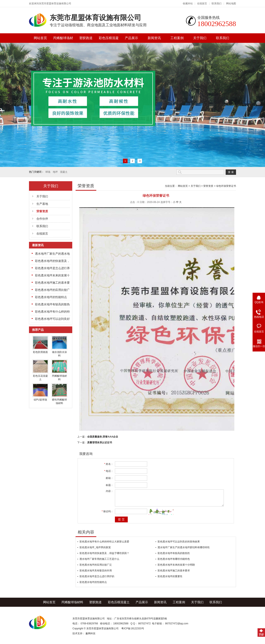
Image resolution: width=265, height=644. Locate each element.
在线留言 (202, 4)
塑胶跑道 (86, 38)
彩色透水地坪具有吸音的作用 (96, 574)
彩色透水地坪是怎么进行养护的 (97, 579)
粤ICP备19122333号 (133, 632)
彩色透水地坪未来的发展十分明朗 (176, 568)
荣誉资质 (42, 211)
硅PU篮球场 (40, 400)
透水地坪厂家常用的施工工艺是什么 (99, 562)
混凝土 (64, 172)
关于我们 (200, 38)
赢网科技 (90, 637)
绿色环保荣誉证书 (226, 186)
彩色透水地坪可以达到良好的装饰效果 (179, 545)
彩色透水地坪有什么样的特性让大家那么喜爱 (104, 545)
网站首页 (40, 38)
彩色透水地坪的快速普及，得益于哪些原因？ (104, 556)
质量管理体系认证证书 (100, 443)
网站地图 (231, 4)
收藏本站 (188, 4)
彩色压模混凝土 (109, 40)
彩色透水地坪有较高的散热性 (174, 556)
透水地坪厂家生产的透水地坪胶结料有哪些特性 (184, 550)
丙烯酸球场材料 (63, 40)
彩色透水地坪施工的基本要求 (174, 574)
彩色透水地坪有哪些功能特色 (174, 562)
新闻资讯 (154, 38)
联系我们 (217, 4)
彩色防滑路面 (40, 352)
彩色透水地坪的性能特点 (51, 297)
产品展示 (131, 38)
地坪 (55, 172)
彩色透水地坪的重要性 (170, 579)
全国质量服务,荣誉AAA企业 (103, 437)
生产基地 (42, 204)
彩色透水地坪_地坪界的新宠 (95, 550)
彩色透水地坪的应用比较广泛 (96, 568)
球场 (48, 172)
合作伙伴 (42, 219)
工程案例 (177, 38)
